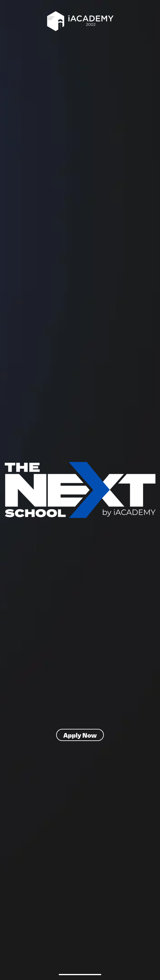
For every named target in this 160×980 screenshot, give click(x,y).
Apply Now (80, 735)
